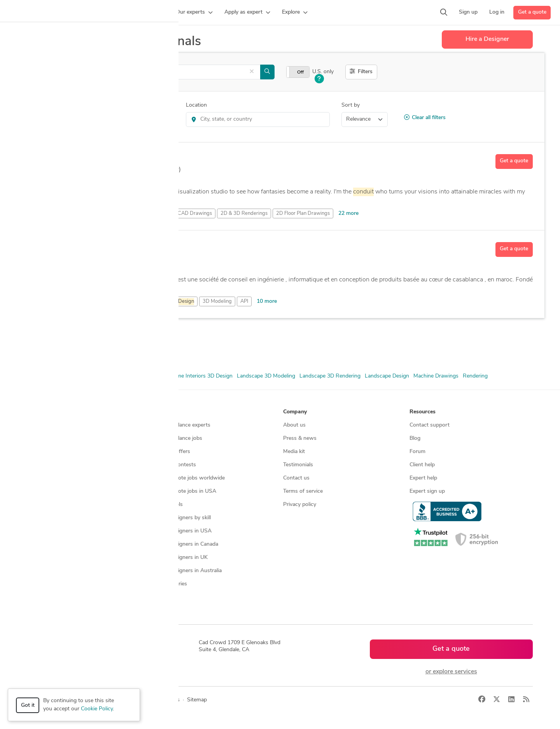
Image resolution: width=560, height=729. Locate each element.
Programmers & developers (64, 491)
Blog (415, 438)
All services (44, 518)
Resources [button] (423, 412)
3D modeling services (57, 478)
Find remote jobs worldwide (191, 478)
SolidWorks (111, 347)
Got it (28, 705)
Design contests (50, 452)
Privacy (149, 700)
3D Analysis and (108, 302)
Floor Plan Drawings (140, 376)
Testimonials (298, 465)
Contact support (430, 425)
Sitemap (167, 597)
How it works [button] (48, 412)
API (244, 301)
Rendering (475, 376)
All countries (172, 584)
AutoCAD (39, 347)
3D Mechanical (169, 302)
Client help (422, 465)
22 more (348, 213)
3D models (170, 505)
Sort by (351, 105)
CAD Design (96, 376)
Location (196, 105)
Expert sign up (427, 491)
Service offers (173, 452)
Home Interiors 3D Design (201, 376)
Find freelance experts (184, 425)
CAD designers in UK (182, 558)
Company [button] (295, 412)
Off (300, 72)
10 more (267, 301)
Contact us (296, 478)
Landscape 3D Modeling (266, 376)
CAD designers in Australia (189, 571)
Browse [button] (166, 412)
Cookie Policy (97, 709)
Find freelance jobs (179, 438)
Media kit (294, 452)
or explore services (451, 672)
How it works (47, 425)
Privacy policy (300, 505)
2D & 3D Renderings (52, 376)
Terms (172, 700)
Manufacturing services (59, 505)
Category (38, 105)
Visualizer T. (100, 159)
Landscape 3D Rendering (330, 376)
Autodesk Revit (74, 347)
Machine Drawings (436, 376)
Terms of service (303, 491)
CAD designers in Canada (187, 544)
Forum (417, 452)
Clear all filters (425, 118)
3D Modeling (217, 301)
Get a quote (532, 12)
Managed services (52, 438)
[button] (150, 12)
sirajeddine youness (113, 247)
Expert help (423, 478)
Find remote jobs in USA (186, 491)
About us (294, 425)
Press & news (300, 438)
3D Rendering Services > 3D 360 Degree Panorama (105, 119)
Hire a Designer (487, 39)
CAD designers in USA (184, 531)
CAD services (47, 465)
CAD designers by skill (184, 518)
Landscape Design (387, 376)
